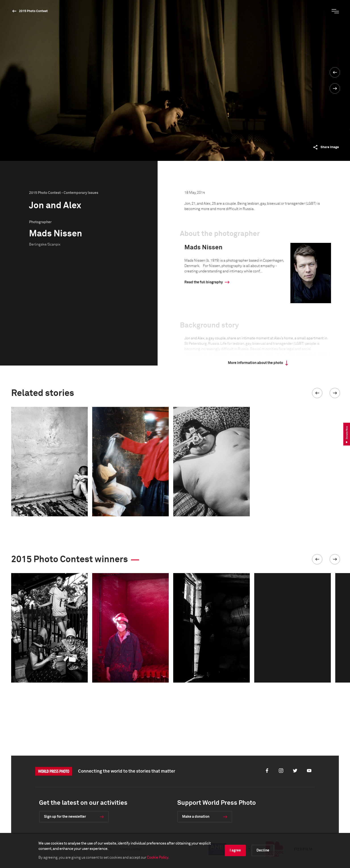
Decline (263, 850)
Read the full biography (204, 282)
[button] (317, 393)
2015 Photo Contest (33, 11)
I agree (235, 850)
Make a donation (196, 817)
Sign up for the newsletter (65, 817)
